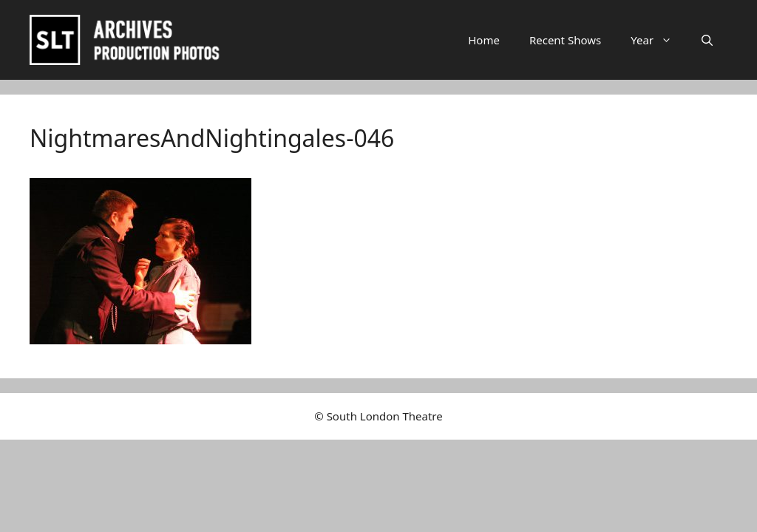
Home (484, 40)
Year (659, 40)
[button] (707, 40)
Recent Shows (565, 40)
